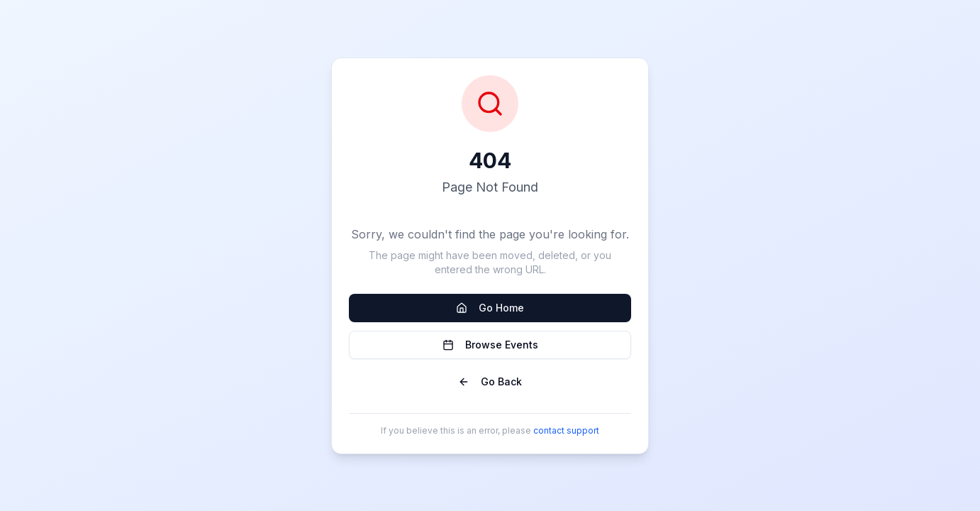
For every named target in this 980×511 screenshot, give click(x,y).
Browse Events (490, 345)
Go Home (490, 308)
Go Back (490, 381)
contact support (566, 430)
